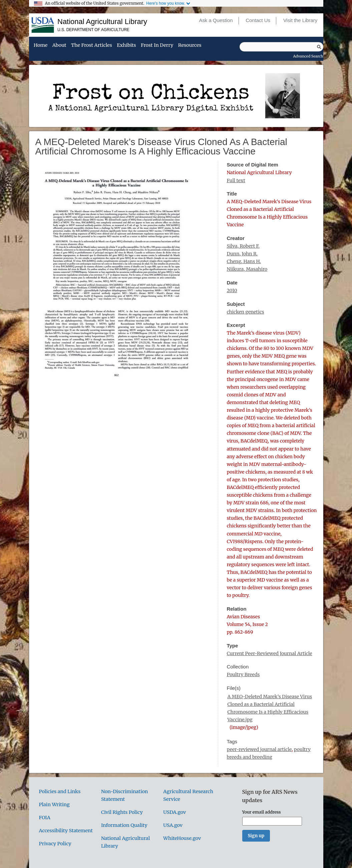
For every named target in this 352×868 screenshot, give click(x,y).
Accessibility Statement (66, 831)
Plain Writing (54, 804)
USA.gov (173, 825)
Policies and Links (60, 791)
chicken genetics (245, 312)
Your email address (262, 812)
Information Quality (124, 825)
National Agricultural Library (102, 22)
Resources (190, 45)
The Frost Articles (92, 45)
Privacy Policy (55, 844)
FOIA (45, 818)
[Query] (281, 47)
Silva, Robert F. (243, 246)
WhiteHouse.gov (182, 838)
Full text (236, 180)
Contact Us (258, 20)
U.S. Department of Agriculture (93, 30)
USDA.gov (174, 812)
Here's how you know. (165, 3)
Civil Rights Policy (122, 812)
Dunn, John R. (242, 254)
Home (41, 45)
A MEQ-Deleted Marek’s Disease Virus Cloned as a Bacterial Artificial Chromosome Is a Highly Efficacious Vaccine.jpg (270, 708)
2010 (232, 290)
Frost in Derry (157, 45)
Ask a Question (216, 20)
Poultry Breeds (243, 674)
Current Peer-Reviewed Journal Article (269, 653)
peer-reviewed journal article (259, 749)
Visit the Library (300, 20)
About (59, 45)
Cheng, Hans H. (244, 261)
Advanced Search (308, 56)
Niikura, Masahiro (247, 269)
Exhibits (126, 45)
